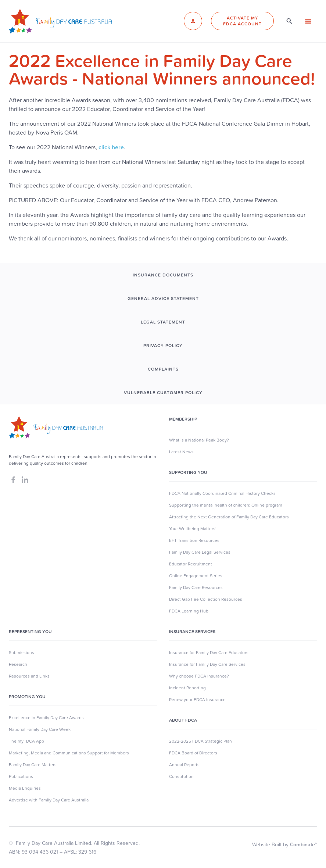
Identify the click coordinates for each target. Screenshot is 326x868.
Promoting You (27, 697)
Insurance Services (192, 632)
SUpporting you (188, 472)
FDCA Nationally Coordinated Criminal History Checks (222, 493)
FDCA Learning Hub (189, 611)
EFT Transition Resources (194, 540)
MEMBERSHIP (183, 419)
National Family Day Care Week (40, 729)
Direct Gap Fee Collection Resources (206, 599)
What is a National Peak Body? (199, 440)
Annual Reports (184, 765)
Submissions (22, 653)
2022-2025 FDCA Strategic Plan (200, 741)
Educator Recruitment (191, 564)
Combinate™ (304, 844)
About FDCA (183, 720)
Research (18, 664)
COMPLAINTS (163, 369)
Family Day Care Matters (33, 765)
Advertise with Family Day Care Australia (49, 800)
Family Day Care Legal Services (200, 552)
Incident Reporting (187, 688)
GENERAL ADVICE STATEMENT (163, 299)
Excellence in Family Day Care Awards (46, 718)
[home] (60, 21)
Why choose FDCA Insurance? (199, 676)
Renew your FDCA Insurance (197, 700)
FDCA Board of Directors (193, 753)
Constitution (181, 776)
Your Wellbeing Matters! (193, 529)
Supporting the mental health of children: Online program (226, 505)
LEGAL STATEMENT (163, 322)
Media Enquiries (25, 788)
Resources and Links (29, 676)
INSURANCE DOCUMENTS (163, 275)
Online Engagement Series (196, 576)
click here (111, 147)
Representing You (30, 632)
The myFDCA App (26, 741)
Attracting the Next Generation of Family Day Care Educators (229, 517)
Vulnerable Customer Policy (163, 393)
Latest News (181, 452)
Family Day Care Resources (196, 587)
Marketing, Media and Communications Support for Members (69, 753)
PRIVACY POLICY (163, 346)
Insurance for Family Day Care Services (207, 664)
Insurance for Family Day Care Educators (209, 653)
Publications (21, 776)
